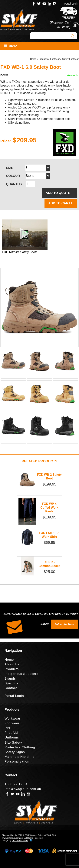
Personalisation (17, 761)
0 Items (64, 27)
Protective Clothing (20, 747)
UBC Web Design (20, 841)
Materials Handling (20, 757)
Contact (11, 688)
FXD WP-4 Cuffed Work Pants (49, 508)
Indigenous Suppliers (21, 674)
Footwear (55, 59)
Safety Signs (15, 752)
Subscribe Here (64, 624)
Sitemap (6, 835)
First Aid (11, 733)
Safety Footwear (70, 59)
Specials (11, 683)
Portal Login (71, 4)
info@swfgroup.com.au (23, 789)
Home (33, 59)
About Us (12, 664)
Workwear (12, 719)
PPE (8, 728)
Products (43, 59)
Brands (10, 679)
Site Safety (13, 743)
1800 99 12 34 (16, 784)
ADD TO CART (61, 203)
